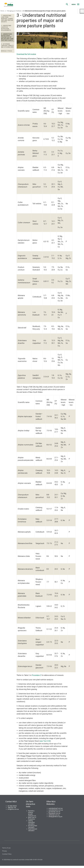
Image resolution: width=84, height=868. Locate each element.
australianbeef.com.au (56, 808)
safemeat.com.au (54, 815)
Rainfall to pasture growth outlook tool (32, 813)
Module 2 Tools (6, 51)
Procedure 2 (36, 675)
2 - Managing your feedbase (13, 11)
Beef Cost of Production (32, 818)
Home (2, 11)
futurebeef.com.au (54, 813)
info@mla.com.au (13, 809)
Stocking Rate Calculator (33, 826)
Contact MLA (11, 802)
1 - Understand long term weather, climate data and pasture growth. (7, 19)
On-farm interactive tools (31, 804)
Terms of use (6, 848)
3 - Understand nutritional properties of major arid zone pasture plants (7, 37)
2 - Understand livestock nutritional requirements (6, 28)
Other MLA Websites (51, 803)
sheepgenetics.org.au (55, 817)
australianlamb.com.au (56, 810)
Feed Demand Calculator (33, 830)
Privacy (5, 851)
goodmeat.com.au (54, 812)
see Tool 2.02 (45, 741)
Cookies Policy (7, 854)
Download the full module (26, 54)
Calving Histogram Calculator (31, 822)
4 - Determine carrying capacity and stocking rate (7, 46)
